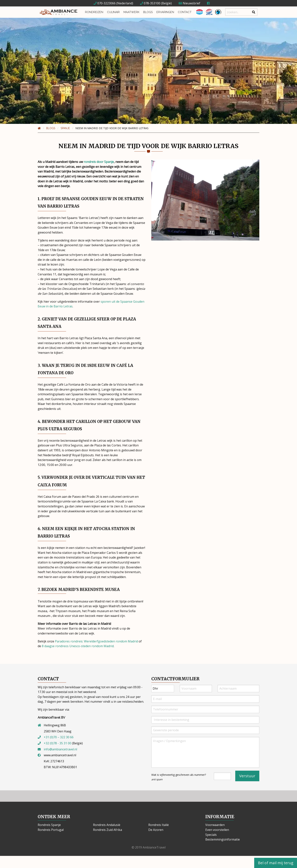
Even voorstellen (217, 830)
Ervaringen (165, 12)
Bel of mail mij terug (276, 863)
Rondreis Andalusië (107, 825)
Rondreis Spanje (49, 825)
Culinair (113, 12)
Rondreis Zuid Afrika (107, 830)
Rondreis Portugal (51, 830)
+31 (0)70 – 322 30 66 (59, 737)
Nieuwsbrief (189, 3)
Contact (185, 12)
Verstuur (247, 776)
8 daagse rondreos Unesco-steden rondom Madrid (78, 646)
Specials (211, 835)
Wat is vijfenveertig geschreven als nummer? (179, 777)
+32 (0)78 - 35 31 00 (57, 743)
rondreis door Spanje (99, 162)
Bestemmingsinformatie (223, 839)
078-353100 (150, 3)
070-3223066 (105, 3)
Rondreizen (94, 12)
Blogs (148, 12)
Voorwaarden (215, 825)
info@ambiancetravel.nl (60, 749)
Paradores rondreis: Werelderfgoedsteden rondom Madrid (96, 641)
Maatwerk (131, 12)
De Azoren (156, 830)
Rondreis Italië (159, 825)
